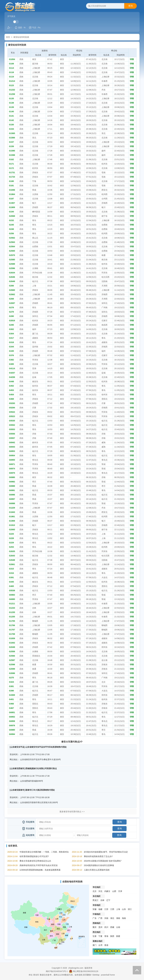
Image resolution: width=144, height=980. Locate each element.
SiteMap (96, 975)
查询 (130, 6)
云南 (118, 927)
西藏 (112, 927)
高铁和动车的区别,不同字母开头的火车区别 (39, 865)
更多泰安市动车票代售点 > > (72, 812)
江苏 (106, 909)
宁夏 (100, 936)
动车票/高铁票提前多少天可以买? (34, 856)
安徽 (94, 909)
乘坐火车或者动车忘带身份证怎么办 (35, 861)
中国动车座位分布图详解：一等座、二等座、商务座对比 (44, 852)
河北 (100, 891)
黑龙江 (95, 900)
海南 (124, 918)
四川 (106, 927)
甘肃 (94, 936)
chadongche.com (76, 968)
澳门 (94, 945)
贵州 (100, 927)
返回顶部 (137, 970)
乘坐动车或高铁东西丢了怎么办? (98, 856)
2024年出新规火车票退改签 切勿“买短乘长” (103, 861)
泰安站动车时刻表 (21, 37)
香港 (106, 945)
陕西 (112, 936)
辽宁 (108, 900)
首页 (8, 37)
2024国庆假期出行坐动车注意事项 (99, 865)
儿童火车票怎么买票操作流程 (97, 870)
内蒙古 (107, 891)
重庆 (94, 927)
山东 (124, 909)
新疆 (118, 936)
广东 (94, 918)
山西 (114, 891)
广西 (100, 918)
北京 (94, 891)
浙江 (130, 909)
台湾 (100, 945)
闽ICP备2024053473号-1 (57, 971)
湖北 (112, 918)
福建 (100, 909)
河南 (106, 918)
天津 (120, 891)
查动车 (36, 975)
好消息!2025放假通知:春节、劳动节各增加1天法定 (106, 852)
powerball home (108, 975)
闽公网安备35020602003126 (86, 971)
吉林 (102, 900)
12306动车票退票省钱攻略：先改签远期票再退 (40, 870)
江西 (112, 909)
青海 (106, 936)
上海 (118, 909)
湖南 (118, 918)
